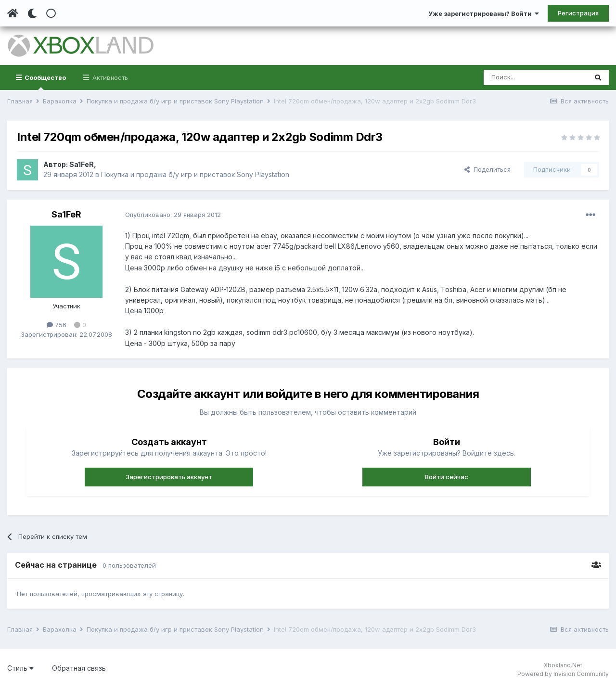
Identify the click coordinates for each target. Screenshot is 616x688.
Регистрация (578, 13)
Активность (109, 77)
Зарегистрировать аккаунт (169, 477)
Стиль (20, 668)
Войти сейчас (447, 477)
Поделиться (488, 169)
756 (57, 325)
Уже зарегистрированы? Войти (484, 13)
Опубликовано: (173, 215)
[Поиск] (535, 77)
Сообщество (45, 82)
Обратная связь (79, 668)
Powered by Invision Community (563, 674)
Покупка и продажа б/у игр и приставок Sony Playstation (195, 174)
